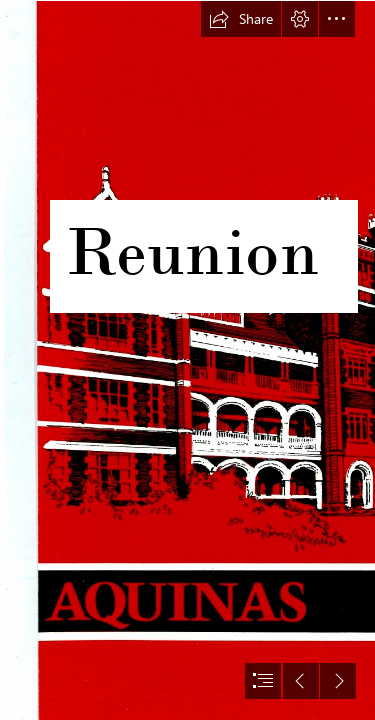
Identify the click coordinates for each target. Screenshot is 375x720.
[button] (241, 19)
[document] (187, 360)
